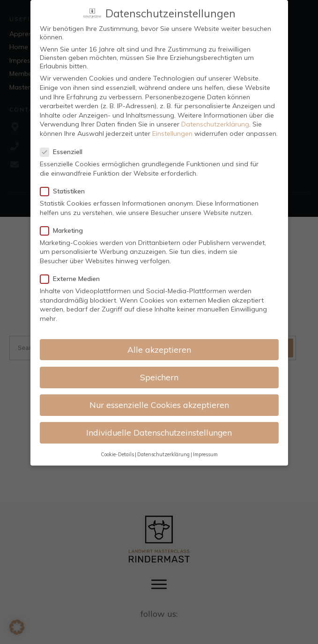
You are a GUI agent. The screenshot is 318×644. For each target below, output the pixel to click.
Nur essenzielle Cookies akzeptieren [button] (159, 405)
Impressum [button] (205, 454)
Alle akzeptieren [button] (159, 349)
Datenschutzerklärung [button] (163, 454)
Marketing (64, 230)
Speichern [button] (159, 377)
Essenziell (64, 152)
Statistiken (65, 191)
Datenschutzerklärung (215, 124)
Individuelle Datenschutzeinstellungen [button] (159, 432)
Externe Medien (73, 279)
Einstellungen (172, 133)
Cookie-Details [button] (117, 454)
